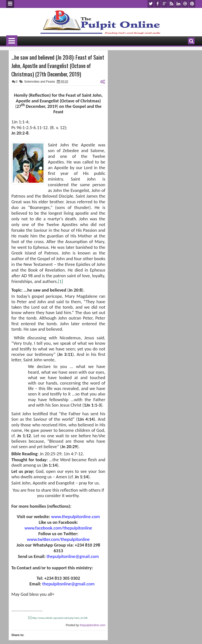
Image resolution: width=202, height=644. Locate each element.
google (164, 4)
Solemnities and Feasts (40, 82)
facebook (158, 4)
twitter (151, 4)
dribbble (185, 4)
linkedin (178, 4)
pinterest (192, 4)
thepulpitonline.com (92, 625)
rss (171, 4)
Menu (10, 4)
